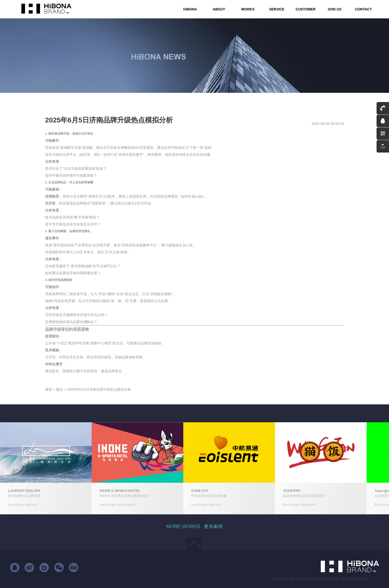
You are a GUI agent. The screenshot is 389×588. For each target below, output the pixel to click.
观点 (60, 389)
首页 (49, 389)
